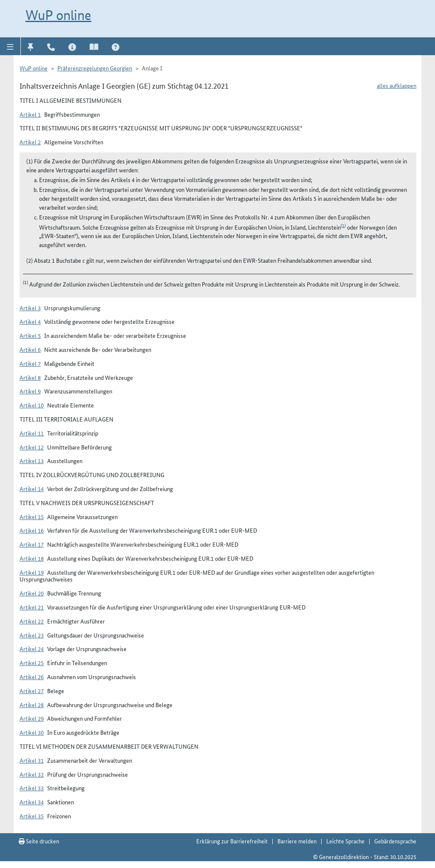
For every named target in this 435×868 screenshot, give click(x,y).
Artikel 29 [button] (32, 718)
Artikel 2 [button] (30, 142)
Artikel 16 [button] (32, 530)
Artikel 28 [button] (32, 705)
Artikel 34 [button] (32, 802)
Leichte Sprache (345, 841)
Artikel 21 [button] (32, 607)
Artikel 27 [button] (32, 691)
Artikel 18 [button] (32, 558)
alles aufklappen (397, 85)
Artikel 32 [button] (32, 774)
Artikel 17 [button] (32, 544)
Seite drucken (39, 841)
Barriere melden (297, 841)
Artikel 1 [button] (30, 114)
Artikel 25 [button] (32, 663)
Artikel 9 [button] (30, 391)
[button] (10, 46)
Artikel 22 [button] (32, 621)
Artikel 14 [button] (32, 489)
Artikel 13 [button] (32, 461)
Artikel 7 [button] (30, 363)
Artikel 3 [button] (30, 308)
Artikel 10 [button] (32, 405)
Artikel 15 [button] (32, 517)
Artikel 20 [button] (32, 593)
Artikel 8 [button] (30, 377)
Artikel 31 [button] (32, 760)
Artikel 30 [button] (32, 732)
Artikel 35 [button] (32, 816)
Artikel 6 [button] (30, 349)
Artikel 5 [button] (30, 335)
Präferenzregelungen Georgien (95, 68)
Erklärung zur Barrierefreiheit (232, 841)
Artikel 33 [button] (32, 788)
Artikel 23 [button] (32, 635)
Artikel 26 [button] (32, 677)
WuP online (58, 15)
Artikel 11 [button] (32, 433)
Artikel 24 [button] (32, 649)
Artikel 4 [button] (30, 321)
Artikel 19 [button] (32, 572)
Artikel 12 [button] (32, 447)
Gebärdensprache (395, 841)
